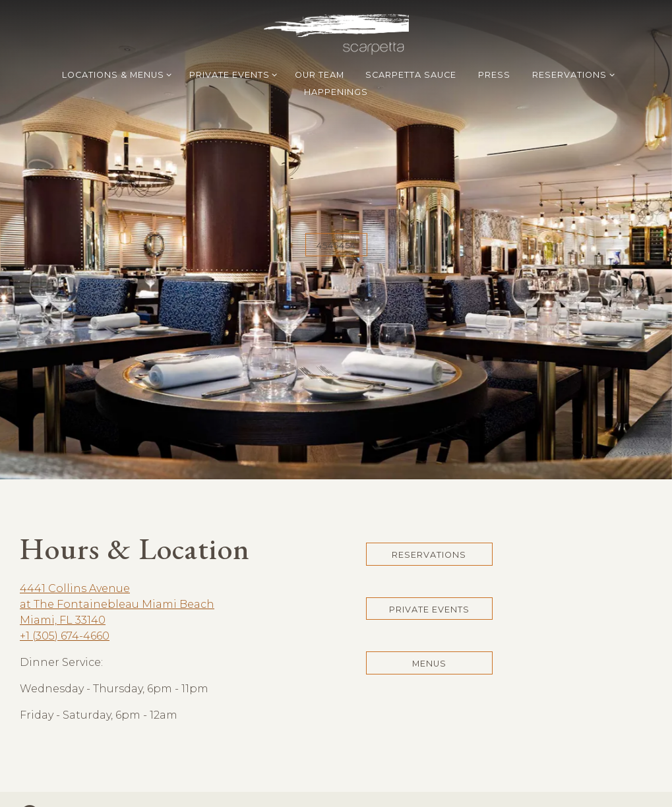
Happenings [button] (336, 92)
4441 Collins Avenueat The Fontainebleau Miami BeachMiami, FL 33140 (117, 579)
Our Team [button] (320, 75)
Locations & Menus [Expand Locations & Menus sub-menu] (115, 74)
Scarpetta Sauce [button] (411, 75)
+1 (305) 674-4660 (65, 611)
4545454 (336, 233)
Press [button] (494, 75)
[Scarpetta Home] (336, 33)
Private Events (429, 584)
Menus (429, 639)
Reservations (429, 530)
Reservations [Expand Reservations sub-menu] (571, 74)
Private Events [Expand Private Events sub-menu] (231, 74)
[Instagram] (30, 789)
